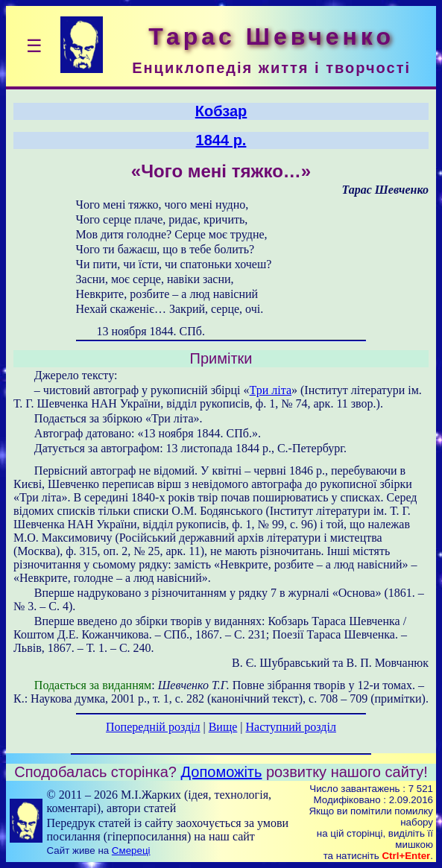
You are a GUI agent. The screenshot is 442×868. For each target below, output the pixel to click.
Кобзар (221, 111)
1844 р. (221, 140)
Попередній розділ (153, 727)
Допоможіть (222, 772)
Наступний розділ (291, 727)
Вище (223, 727)
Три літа (271, 390)
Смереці (131, 850)
